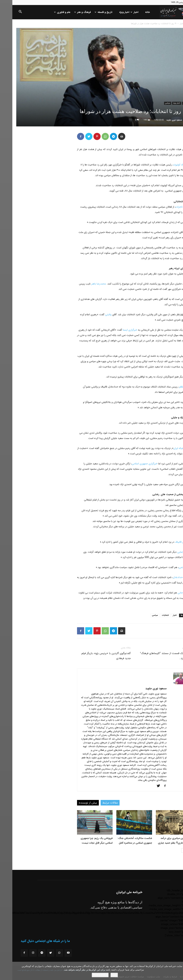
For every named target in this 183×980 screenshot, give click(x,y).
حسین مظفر (173, 387)
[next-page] (171, 850)
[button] (8, 12)
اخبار (123, 12)
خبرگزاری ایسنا (118, 330)
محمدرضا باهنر (86, 284)
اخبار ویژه (112, 12)
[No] (179, 971)
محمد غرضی (173, 567)
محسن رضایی (172, 552)
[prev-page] (177, 850)
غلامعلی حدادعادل (170, 577)
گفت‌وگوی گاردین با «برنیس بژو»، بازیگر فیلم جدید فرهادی (94, 656)
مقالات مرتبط (98, 803)
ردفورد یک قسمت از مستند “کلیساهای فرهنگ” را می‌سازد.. (153, 656)
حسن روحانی (172, 593)
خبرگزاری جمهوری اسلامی (132, 464)
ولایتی (96, 315)
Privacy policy (88, 975)
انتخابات (153, 615)
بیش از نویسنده (76, 803)
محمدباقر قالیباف (171, 542)
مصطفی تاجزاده (171, 207)
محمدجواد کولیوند (170, 165)
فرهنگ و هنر (71, 12)
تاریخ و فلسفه (92, 12)
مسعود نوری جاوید (162, 120)
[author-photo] (168, 684)
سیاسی (155, 103)
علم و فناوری (50, 12)
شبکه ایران (166, 448)
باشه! (102, 975)
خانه (135, 12)
